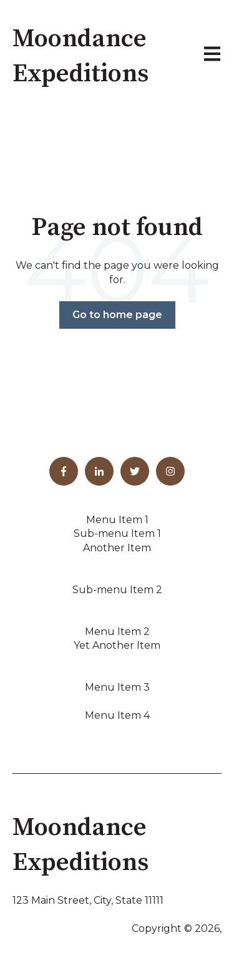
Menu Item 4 (117, 715)
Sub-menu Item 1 (117, 533)
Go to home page (117, 315)
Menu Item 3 (117, 687)
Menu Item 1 (117, 520)
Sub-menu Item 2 (117, 590)
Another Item (117, 548)
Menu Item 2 (117, 632)
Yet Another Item (117, 645)
